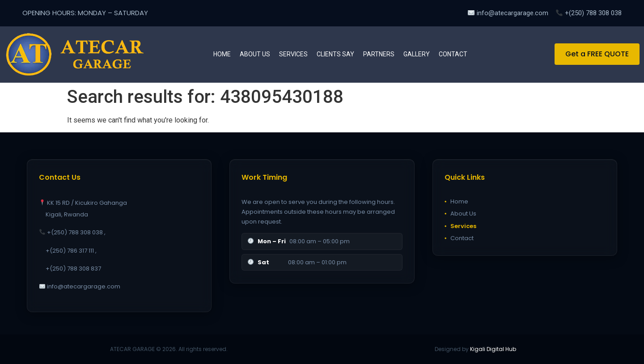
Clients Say (335, 54)
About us (255, 54)
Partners (379, 54)
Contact (453, 54)
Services (293, 54)
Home (222, 54)
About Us (460, 214)
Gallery (417, 54)
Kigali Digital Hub (493, 349)
